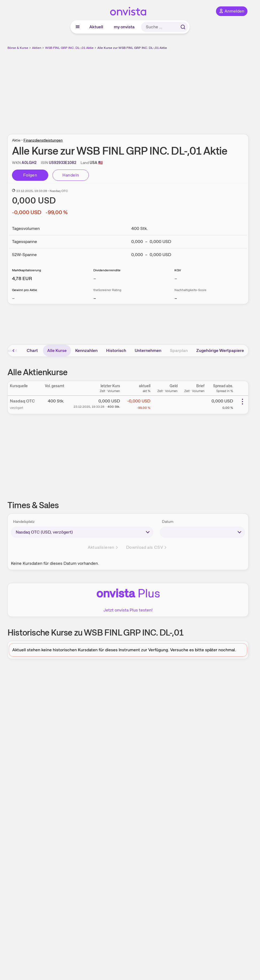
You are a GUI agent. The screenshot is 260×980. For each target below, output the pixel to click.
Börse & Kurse (18, 48)
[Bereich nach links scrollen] (14, 351)
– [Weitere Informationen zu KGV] (176, 278)
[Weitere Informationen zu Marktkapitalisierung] (22, 278)
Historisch (116, 350)
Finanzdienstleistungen (43, 140)
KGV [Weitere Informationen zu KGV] (178, 270)
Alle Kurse (57, 350)
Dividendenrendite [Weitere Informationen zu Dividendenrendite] (107, 270)
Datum (168, 522)
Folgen (30, 175)
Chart (32, 350)
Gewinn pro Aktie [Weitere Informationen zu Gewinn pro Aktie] (25, 290)
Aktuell (96, 27)
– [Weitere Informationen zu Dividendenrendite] (95, 278)
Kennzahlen (86, 350)
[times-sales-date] (202, 532)
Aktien (37, 48)
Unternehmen (148, 350)
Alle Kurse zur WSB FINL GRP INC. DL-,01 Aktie (132, 48)
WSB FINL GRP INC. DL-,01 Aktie (69, 48)
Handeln (71, 175)
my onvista (124, 27)
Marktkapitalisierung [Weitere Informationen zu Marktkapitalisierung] (27, 270)
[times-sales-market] (82, 532)
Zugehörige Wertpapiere (220, 350)
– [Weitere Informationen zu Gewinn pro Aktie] (13, 298)
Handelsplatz (24, 522)
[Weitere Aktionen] (242, 402)
